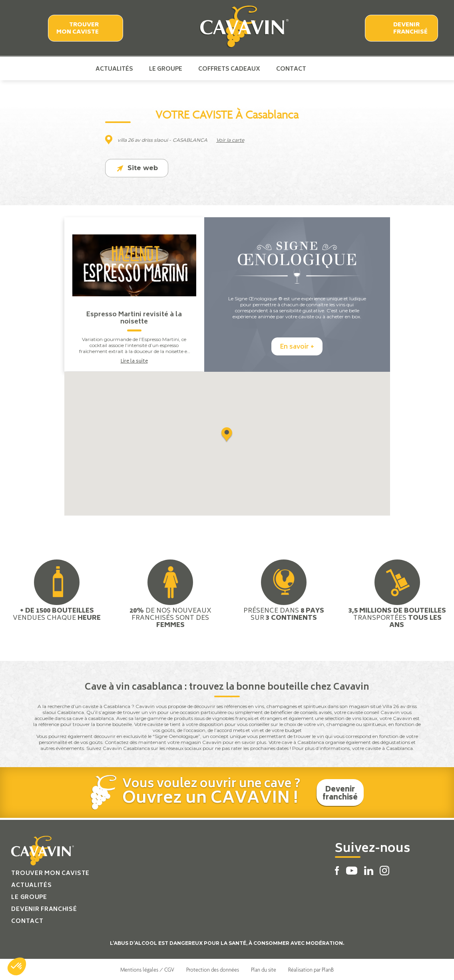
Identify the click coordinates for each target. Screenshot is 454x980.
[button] (17, 966)
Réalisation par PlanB (311, 969)
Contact (291, 69)
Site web (137, 168)
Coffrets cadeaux (229, 69)
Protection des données (213, 969)
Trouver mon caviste (78, 29)
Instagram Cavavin (360, 69)
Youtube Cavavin (333, 69)
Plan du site (264, 969)
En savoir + (297, 347)
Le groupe (166, 69)
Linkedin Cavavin (347, 69)
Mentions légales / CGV (147, 969)
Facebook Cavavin (321, 69)
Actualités (114, 69)
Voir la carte (230, 140)
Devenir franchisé (410, 29)
